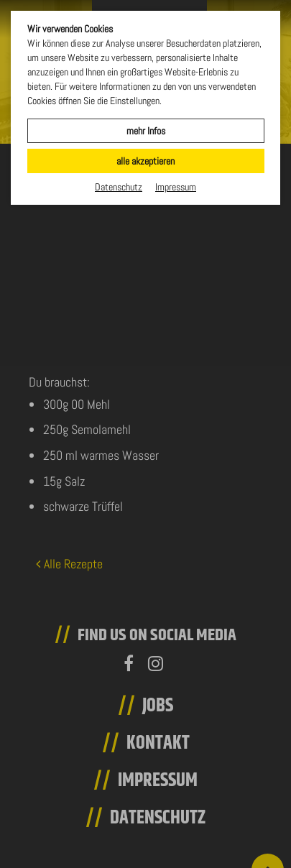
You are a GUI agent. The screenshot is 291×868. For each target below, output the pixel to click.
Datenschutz (119, 187)
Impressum (176, 187)
